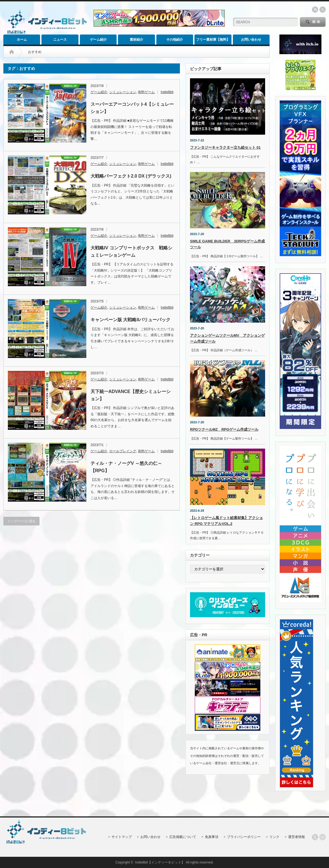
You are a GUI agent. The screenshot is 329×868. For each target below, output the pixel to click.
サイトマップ (122, 837)
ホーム (22, 40)
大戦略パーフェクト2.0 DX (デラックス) (131, 176)
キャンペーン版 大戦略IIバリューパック (130, 320)
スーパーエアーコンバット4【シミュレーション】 (132, 108)
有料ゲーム (146, 92)
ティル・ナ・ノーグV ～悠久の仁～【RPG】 (126, 467)
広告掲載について (183, 837)
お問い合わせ (251, 40)
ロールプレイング (123, 451)
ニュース (60, 40)
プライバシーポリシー (244, 837)
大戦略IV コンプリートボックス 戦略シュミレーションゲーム (131, 252)
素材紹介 (136, 40)
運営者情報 (296, 837)
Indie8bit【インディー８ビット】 (160, 862)
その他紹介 (175, 40)
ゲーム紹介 (98, 40)
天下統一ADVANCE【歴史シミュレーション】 (131, 395)
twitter (323, 10)
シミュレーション (123, 92)
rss (315, 10)
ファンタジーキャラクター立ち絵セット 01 (225, 147)
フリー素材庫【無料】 (213, 40)
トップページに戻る (21, 521)
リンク (274, 837)
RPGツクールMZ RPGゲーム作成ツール (224, 429)
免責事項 (212, 837)
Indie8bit (167, 92)
